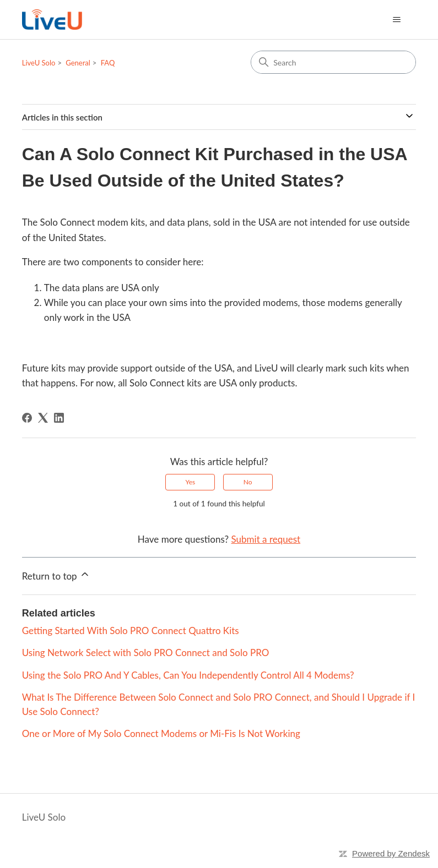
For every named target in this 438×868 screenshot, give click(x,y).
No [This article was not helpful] (248, 482)
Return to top (56, 575)
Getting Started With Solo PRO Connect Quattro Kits (131, 630)
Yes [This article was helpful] (190, 482)
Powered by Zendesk (391, 853)
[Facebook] (27, 418)
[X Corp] (43, 418)
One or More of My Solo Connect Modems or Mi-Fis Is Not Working (161, 733)
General (78, 63)
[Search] (333, 62)
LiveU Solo (39, 63)
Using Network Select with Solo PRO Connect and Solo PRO (146, 653)
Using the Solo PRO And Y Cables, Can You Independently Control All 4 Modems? (188, 675)
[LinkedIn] (59, 418)
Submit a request (266, 539)
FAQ (108, 63)
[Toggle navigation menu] (396, 20)
